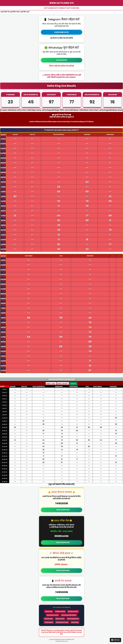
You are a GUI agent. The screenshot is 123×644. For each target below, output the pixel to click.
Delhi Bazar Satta (53, 615)
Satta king (75, 622)
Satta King (49, 611)
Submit (73, 384)
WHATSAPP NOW (63, 510)
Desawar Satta (73, 611)
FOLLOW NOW (61, 60)
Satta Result (49, 619)
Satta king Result (73, 619)
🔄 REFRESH (115, 640)
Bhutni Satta (60, 619)
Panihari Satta (60, 611)
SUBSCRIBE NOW (61, 32)
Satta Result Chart (62, 622)
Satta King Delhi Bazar (69, 615)
